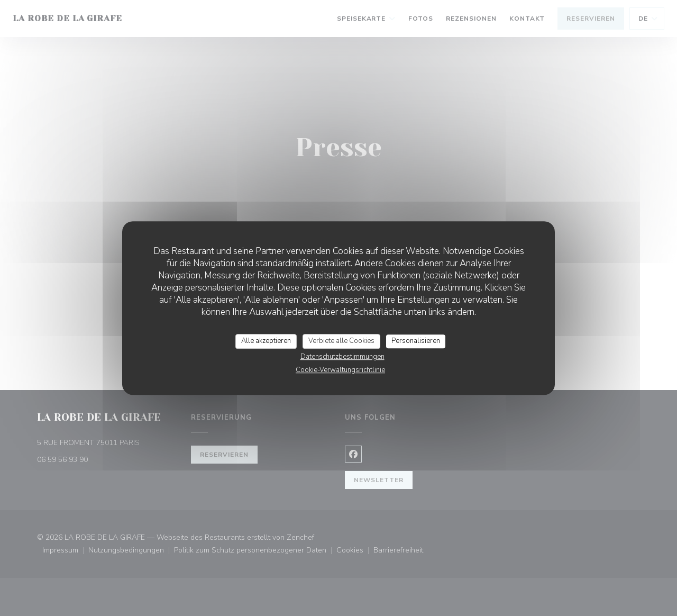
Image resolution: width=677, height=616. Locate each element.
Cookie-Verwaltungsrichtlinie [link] (340, 370)
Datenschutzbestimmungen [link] (342, 357)
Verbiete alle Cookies (341, 341)
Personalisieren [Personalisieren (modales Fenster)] (416, 341)
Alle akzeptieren (266, 341)
